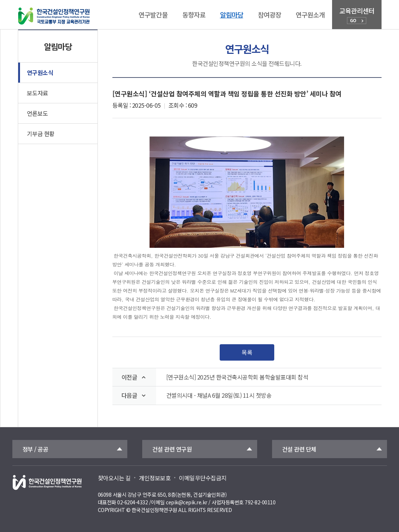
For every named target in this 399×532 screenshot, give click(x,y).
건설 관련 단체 (299, 449)
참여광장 (270, 15)
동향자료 (194, 15)
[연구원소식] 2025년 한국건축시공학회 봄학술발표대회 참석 (237, 377)
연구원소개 (310, 15)
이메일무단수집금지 (203, 478)
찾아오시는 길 (114, 478)
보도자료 (37, 93)
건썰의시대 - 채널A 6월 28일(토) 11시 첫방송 (219, 395)
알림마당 (232, 15)
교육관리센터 (357, 15)
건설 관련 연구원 (172, 449)
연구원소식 (40, 72)
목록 (247, 352)
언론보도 (37, 113)
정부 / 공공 (35, 449)
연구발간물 (153, 15)
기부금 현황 (41, 134)
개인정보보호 (155, 478)
